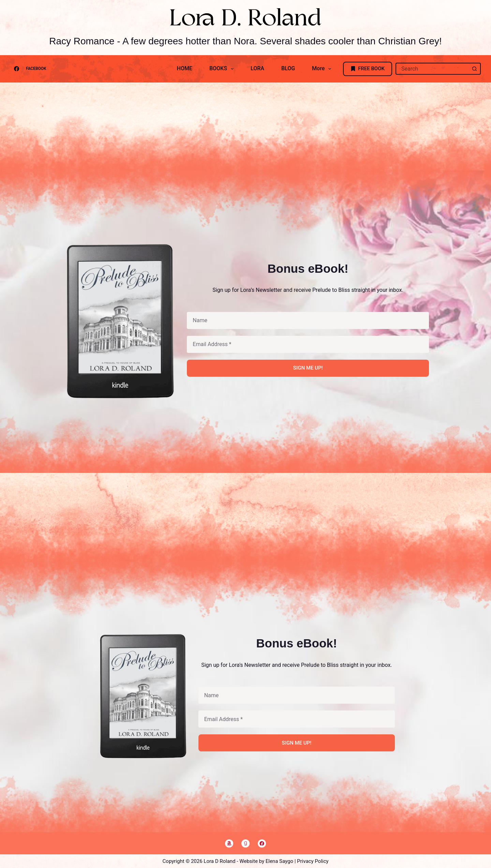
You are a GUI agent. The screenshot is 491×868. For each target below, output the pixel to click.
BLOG (288, 68)
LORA (257, 68)
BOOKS (223, 69)
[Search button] (475, 69)
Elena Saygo (279, 861)
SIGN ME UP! (308, 368)
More (323, 69)
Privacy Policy (313, 861)
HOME (185, 68)
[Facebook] (28, 69)
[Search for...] (432, 69)
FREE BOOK (368, 69)
